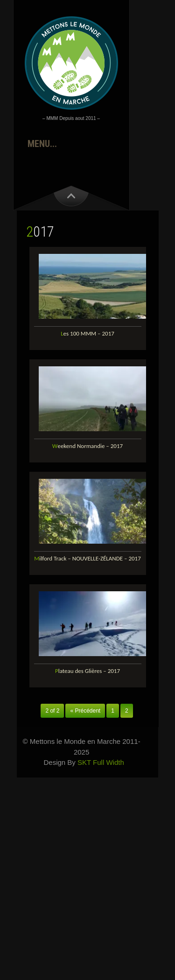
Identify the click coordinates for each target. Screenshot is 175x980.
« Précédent (85, 711)
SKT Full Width (101, 762)
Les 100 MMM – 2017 (87, 333)
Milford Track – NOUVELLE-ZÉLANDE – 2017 (87, 558)
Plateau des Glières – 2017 (87, 671)
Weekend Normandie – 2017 (87, 446)
